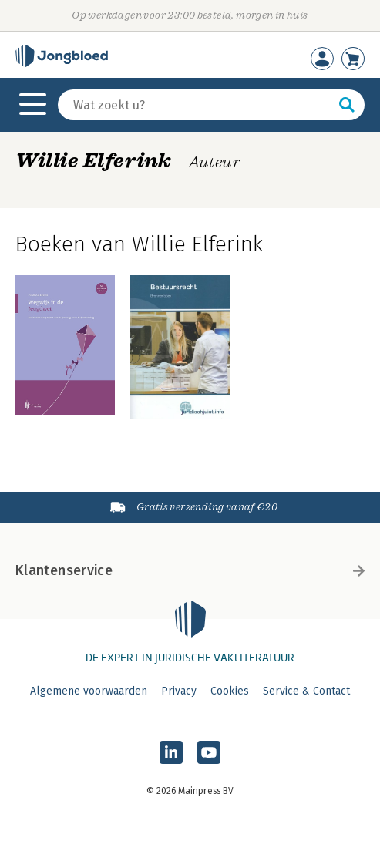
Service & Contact (306, 691)
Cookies (230, 691)
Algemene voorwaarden (89, 691)
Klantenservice (190, 570)
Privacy (179, 691)
